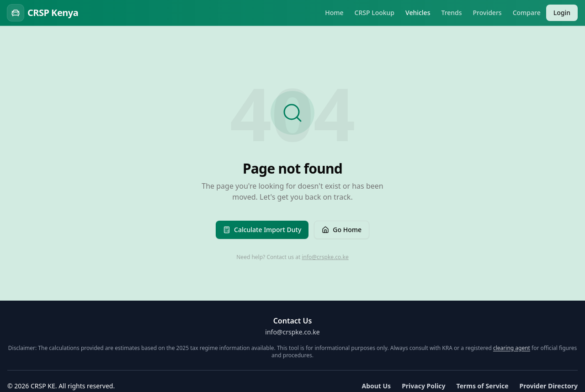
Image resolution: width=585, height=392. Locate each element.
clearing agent (512, 348)
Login (562, 13)
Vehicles (418, 13)
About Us (376, 386)
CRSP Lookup (375, 13)
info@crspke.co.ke (325, 257)
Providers (487, 13)
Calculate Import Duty (262, 230)
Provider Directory (549, 386)
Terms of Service (483, 386)
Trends (451, 13)
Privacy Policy (423, 386)
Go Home (342, 230)
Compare (527, 13)
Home (334, 13)
